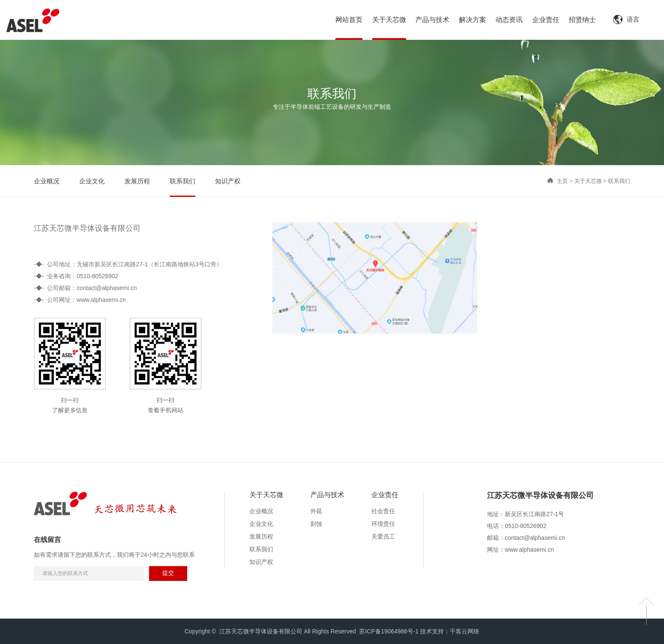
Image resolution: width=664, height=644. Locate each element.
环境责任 (383, 524)
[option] (540, 500)
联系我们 (619, 181)
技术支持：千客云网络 (450, 631)
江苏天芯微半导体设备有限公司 (540, 496)
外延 (316, 511)
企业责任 (385, 495)
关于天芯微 (588, 181)
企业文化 (261, 524)
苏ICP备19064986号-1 (389, 631)
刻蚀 (316, 524)
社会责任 (383, 511)
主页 (562, 181)
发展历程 (261, 536)
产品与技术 (327, 495)
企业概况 (261, 511)
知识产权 (261, 562)
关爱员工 (383, 536)
